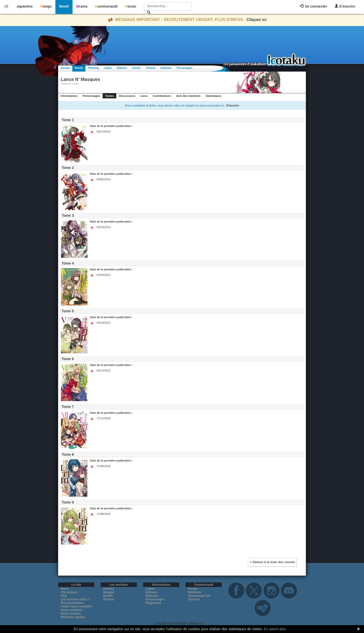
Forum (131, 6)
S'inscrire (345, 6)
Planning (93, 68)
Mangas (109, 592)
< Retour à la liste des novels (272, 562)
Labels (108, 68)
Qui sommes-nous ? (75, 599)
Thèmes (151, 68)
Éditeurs (122, 68)
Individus (166, 68)
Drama (82, 6)
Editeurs (152, 592)
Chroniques (69, 592)
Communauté (106, 6)
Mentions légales (73, 617)
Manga (46, 6)
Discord (194, 599)
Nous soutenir (71, 614)
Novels (79, 68)
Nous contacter (72, 610)
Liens (144, 96)
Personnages (184, 68)
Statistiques (213, 96)
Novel (64, 6)
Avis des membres (188, 96)
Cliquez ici (256, 20)
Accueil (65, 68)
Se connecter (313, 6)
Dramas (109, 599)
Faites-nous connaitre (76, 606)
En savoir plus (275, 629)
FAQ (64, 596)
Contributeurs (162, 96)
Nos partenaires (72, 603)
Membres (195, 592)
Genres (136, 68)
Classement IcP (199, 596)
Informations (69, 96)
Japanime (25, 6)
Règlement (153, 603)
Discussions (127, 96)
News (65, 589)
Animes (109, 589)
